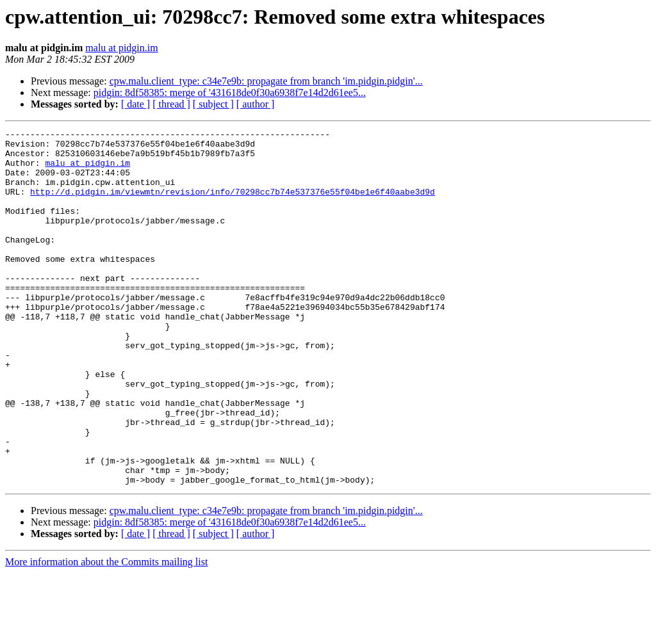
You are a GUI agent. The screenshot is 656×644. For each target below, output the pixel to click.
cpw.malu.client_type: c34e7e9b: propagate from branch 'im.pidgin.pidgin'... (266, 81)
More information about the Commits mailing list (106, 633)
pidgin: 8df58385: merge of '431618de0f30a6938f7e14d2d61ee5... (230, 93)
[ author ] (256, 104)
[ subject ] (213, 104)
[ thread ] (171, 104)
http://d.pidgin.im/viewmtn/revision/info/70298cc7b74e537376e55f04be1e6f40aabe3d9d (233, 205)
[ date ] (135, 104)
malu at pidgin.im (121, 48)
